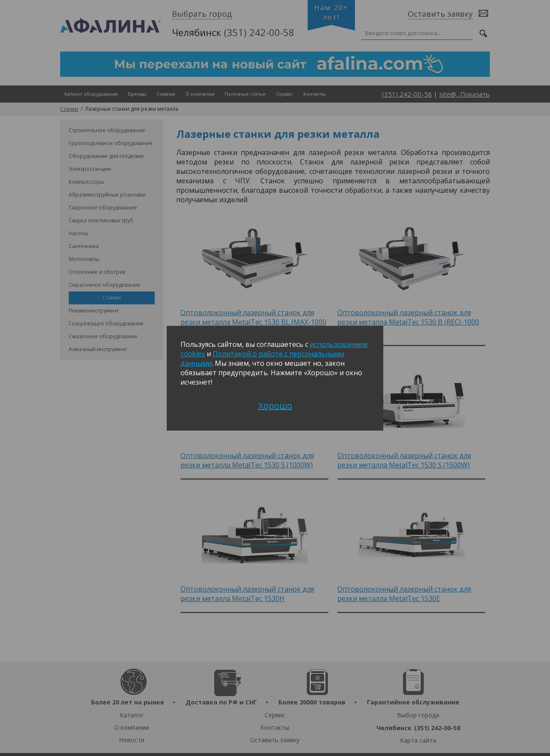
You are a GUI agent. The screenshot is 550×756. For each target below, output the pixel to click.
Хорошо (275, 405)
